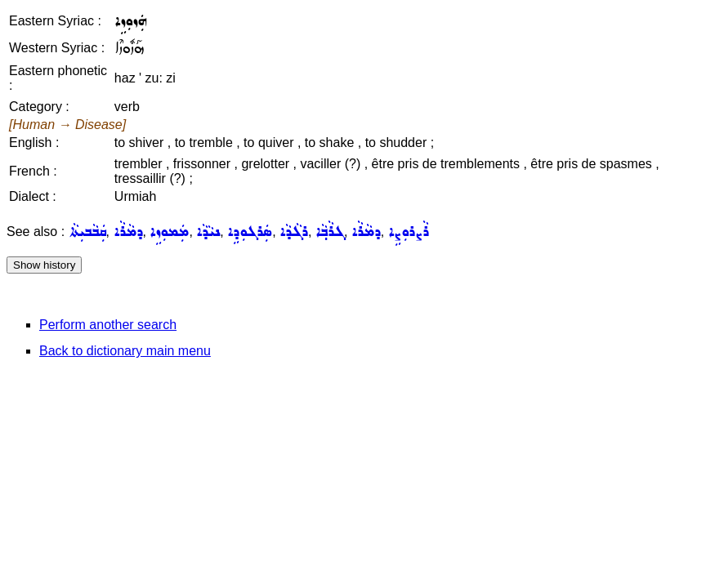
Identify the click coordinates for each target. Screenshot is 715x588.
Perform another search (108, 325)
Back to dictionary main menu (125, 351)
